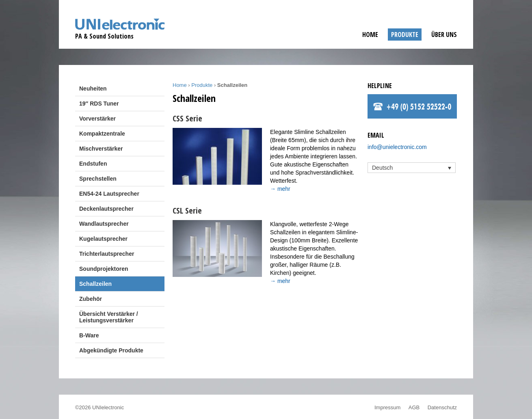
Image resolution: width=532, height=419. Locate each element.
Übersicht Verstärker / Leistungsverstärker (109, 317)
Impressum (387, 407)
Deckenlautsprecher (106, 209)
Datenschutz (442, 407)
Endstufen (93, 164)
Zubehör (91, 299)
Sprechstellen (98, 179)
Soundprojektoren (104, 269)
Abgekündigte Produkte (111, 350)
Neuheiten (93, 89)
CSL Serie (187, 211)
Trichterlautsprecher (107, 254)
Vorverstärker (97, 119)
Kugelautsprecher (103, 239)
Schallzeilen (95, 284)
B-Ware (89, 335)
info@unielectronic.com (397, 147)
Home (370, 35)
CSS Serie (187, 118)
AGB (414, 407)
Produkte (405, 35)
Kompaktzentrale (102, 134)
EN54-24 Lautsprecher (109, 194)
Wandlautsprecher (104, 224)
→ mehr (280, 189)
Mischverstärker (101, 149)
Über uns (444, 35)
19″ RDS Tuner (99, 104)
